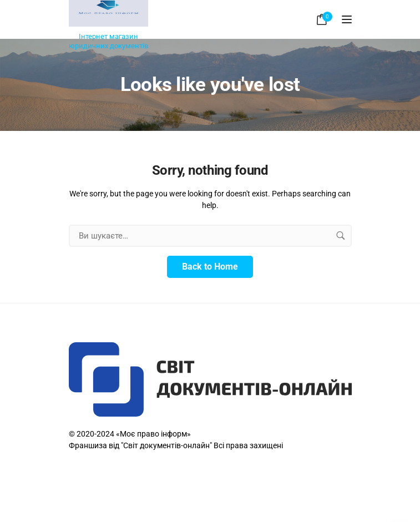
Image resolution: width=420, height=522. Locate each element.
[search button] (341, 236)
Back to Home (210, 267)
